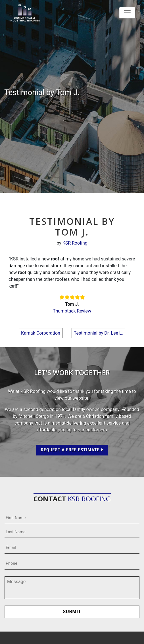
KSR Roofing (75, 243)
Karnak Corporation (41, 333)
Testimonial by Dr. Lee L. (98, 333)
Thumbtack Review (72, 311)
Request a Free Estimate (72, 450)
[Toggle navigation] (127, 13)
